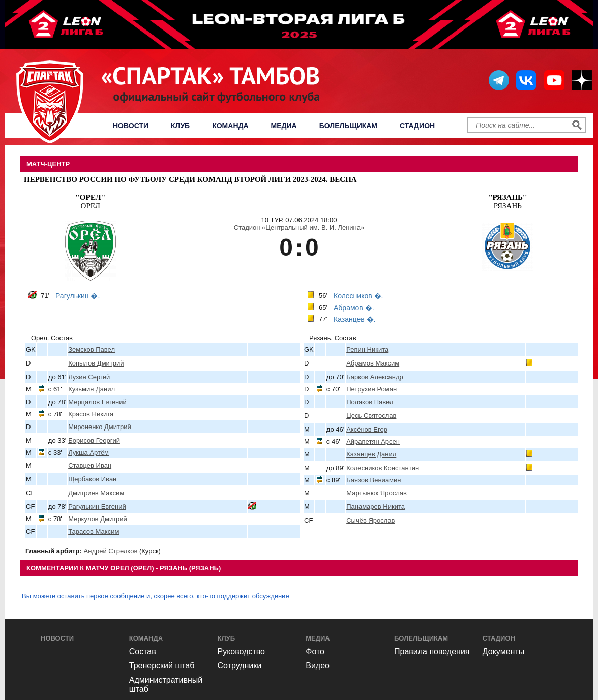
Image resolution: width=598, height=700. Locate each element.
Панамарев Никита (376, 507)
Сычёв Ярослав (370, 520)
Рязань (507, 202)
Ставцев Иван (90, 465)
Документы (503, 651)
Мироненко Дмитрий (100, 427)
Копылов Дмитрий (96, 363)
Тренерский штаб (162, 666)
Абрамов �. (354, 308)
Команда (230, 126)
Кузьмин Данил (92, 389)
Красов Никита (91, 414)
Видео (318, 666)
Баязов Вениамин (373, 480)
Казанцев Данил (371, 454)
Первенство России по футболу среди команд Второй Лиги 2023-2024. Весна (190, 179)
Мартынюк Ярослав (377, 493)
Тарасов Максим (94, 531)
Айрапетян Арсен (373, 442)
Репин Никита (367, 349)
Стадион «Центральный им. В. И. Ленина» (299, 227)
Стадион (417, 126)
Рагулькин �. (78, 296)
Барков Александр (375, 377)
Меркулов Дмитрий (98, 519)
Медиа (284, 126)
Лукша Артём (88, 453)
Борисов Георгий (94, 440)
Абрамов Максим (373, 363)
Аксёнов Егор (367, 429)
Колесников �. (358, 296)
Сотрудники (240, 666)
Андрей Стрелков (111, 551)
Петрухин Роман (371, 389)
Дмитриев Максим (96, 493)
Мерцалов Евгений (97, 402)
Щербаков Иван (92, 479)
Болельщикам (348, 126)
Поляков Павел (370, 402)
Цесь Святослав (371, 416)
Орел (91, 202)
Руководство (242, 651)
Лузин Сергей (89, 377)
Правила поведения (432, 651)
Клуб (180, 126)
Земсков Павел (92, 349)
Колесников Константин (383, 468)
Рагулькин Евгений (97, 507)
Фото (315, 651)
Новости (131, 126)
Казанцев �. (355, 319)
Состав (143, 651)
